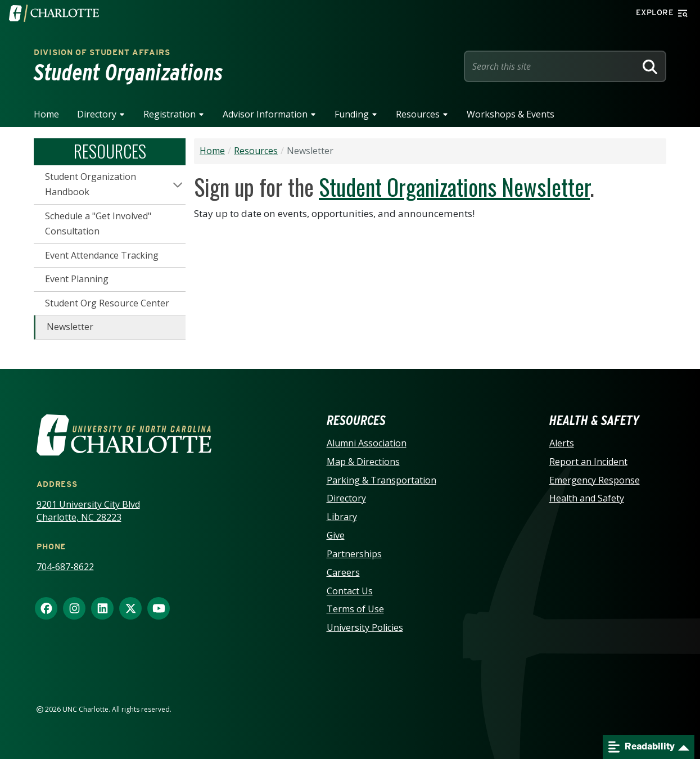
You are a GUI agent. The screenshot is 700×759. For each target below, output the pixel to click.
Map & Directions (363, 462)
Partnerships (354, 554)
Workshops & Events (511, 114)
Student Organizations (128, 73)
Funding (352, 114)
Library (342, 517)
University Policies (365, 627)
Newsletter (70, 327)
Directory (97, 114)
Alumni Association (367, 443)
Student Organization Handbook (91, 184)
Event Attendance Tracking (102, 255)
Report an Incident (588, 462)
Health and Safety (587, 498)
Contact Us (350, 591)
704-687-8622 (65, 567)
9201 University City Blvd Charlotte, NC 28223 (88, 511)
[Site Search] (552, 66)
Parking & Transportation (381, 480)
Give (336, 535)
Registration (170, 114)
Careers (343, 572)
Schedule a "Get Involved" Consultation (98, 224)
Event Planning (77, 279)
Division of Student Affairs (102, 52)
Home (46, 114)
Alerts (562, 443)
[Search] (650, 66)
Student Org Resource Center (107, 303)
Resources (418, 114)
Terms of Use (355, 609)
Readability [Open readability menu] (642, 747)
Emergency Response (595, 480)
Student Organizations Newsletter (454, 187)
